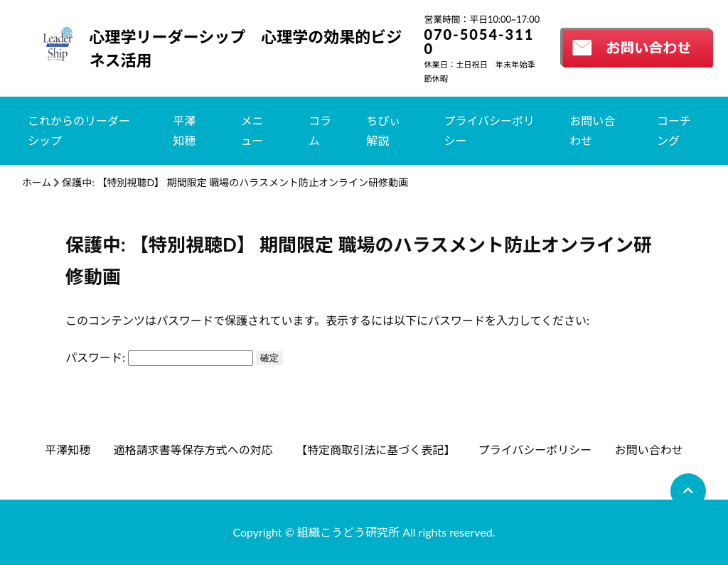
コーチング (674, 130)
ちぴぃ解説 (383, 130)
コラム (320, 130)
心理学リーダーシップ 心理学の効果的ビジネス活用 (246, 48)
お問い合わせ (592, 130)
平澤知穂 (184, 130)
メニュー (252, 130)
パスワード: (159, 357)
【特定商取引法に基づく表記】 (375, 450)
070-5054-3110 (479, 41)
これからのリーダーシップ (79, 130)
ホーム (37, 182)
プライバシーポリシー (489, 130)
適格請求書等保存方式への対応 (193, 450)
